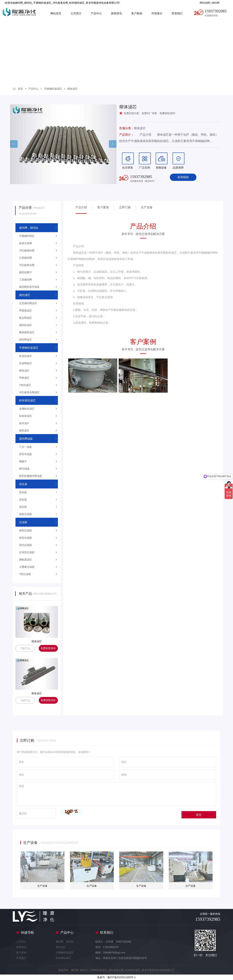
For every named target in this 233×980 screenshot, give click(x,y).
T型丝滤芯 (25, 385)
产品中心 (96, 13)
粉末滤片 (24, 423)
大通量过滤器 (27, 567)
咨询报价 (183, 177)
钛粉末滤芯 (25, 416)
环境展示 (157, 13)
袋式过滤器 (25, 545)
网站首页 (56, 13)
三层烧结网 (25, 280)
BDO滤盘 (24, 469)
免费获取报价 (48, 648)
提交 (199, 815)
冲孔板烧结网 (27, 250)
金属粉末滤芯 (27, 409)
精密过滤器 (25, 530)
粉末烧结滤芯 (63, 958)
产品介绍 (81, 207)
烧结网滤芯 (25, 340)
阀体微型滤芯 (27, 332)
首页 (20, 89)
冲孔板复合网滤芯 (29, 392)
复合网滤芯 (25, 318)
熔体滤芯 (72, 89)
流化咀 (23, 507)
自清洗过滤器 (27, 552)
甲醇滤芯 (24, 378)
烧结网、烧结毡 (65, 942)
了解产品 (25, 648)
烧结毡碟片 (25, 272)
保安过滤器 (25, 538)
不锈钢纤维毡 (27, 236)
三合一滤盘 (25, 447)
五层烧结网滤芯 (28, 303)
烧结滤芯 (61, 947)
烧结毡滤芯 (25, 325)
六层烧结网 (25, 258)
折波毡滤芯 (25, 356)
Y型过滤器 (25, 574)
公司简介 (76, 13)
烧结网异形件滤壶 (29, 287)
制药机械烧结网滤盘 (31, 476)
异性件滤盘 (25, 454)
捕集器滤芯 (25, 560)
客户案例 (137, 13)
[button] (113, 144)
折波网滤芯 (25, 363)
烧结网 (216, 3)
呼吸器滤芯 (25, 310)
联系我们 (177, 13)
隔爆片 (23, 461)
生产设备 (147, 207)
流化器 (23, 500)
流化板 (23, 492)
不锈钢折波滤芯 (53, 89)
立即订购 (125, 207)
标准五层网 (25, 243)
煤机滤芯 (24, 430)
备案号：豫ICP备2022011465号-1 (116, 977)
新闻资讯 (116, 13)
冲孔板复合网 (27, 265)
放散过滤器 (25, 514)
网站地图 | (206, 3)
